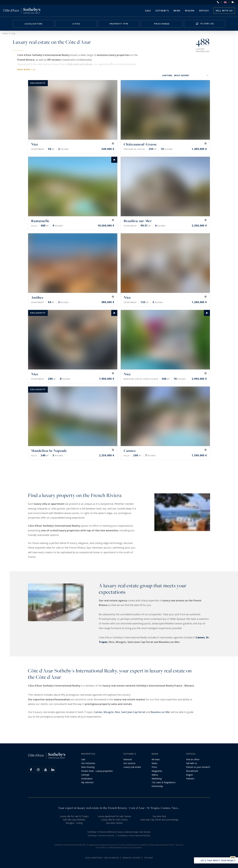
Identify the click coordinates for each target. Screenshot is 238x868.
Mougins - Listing (74, 823)
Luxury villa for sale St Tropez (74, 816)
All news (156, 759)
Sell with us (224, 11)
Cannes (200, 637)
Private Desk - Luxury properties (97, 771)
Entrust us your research (198, 767)
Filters (207, 24)
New (233, 857)
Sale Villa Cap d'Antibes (74, 820)
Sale (148, 11)
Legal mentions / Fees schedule (102, 858)
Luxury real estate (132, 767)
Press (154, 767)
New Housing (88, 767)
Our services (129, 763)
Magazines (157, 771)
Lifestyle (85, 775)
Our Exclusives (88, 763)
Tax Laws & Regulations (164, 782)
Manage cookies (132, 858)
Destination (87, 779)
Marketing (157, 779)
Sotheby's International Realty (134, 835)
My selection (87, 782)
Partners (190, 779)
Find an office (193, 759)
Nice (117, 712)
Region (190, 11)
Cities (76, 24)
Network (128, 759)
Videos (155, 775)
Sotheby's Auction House (101, 835)
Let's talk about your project (216, 861)
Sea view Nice (159, 816)
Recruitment (192, 771)
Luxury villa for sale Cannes (114, 820)
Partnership (157, 786)
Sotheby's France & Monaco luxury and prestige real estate (119, 832)
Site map (149, 858)
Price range (162, 24)
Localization (33, 24)
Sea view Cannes (114, 823)
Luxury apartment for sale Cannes (114, 816)
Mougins (109, 712)
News (154, 763)
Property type (119, 24)
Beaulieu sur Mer (160, 712)
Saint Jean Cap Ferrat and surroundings (159, 820)
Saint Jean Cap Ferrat (133, 712)
